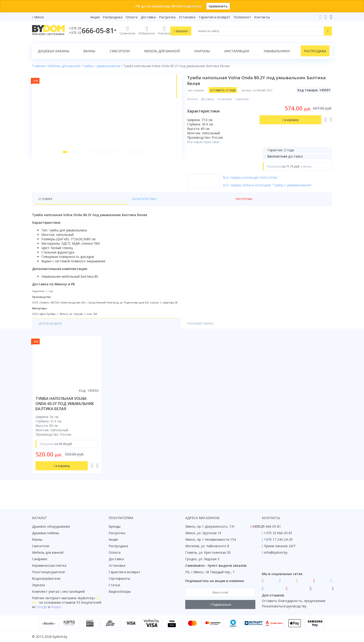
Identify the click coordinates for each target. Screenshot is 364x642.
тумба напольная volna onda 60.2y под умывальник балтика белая (65, 413)
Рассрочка (167, 17)
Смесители (120, 51)
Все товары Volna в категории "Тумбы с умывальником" (282, 185)
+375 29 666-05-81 (267, 526)
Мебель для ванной (162, 51)
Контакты (262, 17)
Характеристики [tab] (77, 207)
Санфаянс (40, 559)
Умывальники (277, 51)
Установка (187, 17)
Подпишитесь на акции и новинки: (215, 581)
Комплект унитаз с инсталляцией (58, 591)
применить (218, 6)
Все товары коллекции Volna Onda (264, 177)
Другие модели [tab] (53, 332)
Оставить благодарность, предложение (294, 601)
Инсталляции (237, 51)
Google (42, 607)
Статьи (114, 585)
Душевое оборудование (51, 526)
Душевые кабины (54, 51)
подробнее (192, 6)
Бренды (115, 526)
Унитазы (202, 51)
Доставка (148, 17)
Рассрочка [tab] (108, 207)
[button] (56, 186)
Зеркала (38, 585)
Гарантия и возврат (214, 17)
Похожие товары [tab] (95, 332)
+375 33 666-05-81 (278, 533)
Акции (95, 17)
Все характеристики (217, 142)
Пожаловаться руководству (284, 606)
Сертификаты (119, 578)
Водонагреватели (46, 578)
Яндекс (56, 607)
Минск (39, 17)
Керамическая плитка (49, 565)
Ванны (89, 51)
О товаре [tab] (47, 207)
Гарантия (256, 99)
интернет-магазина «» (70, 598)
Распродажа (113, 17)
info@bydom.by (276, 552)
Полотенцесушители (48, 572)
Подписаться (220, 605)
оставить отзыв (237, 90)
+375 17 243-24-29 (278, 539)
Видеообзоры (120, 591)
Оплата (132, 17)
